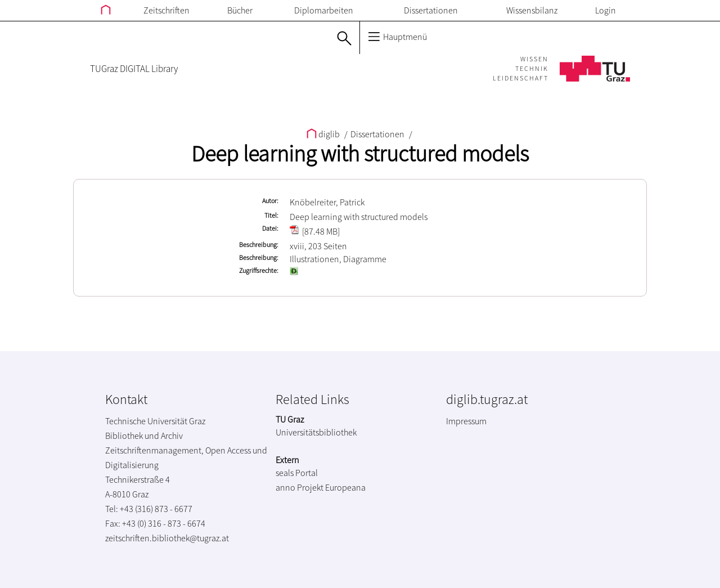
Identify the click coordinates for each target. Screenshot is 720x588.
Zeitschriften (166, 10)
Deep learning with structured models (360, 154)
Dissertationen (431, 10)
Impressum (466, 421)
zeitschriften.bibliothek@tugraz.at (167, 538)
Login (606, 10)
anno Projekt (300, 487)
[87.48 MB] (315, 231)
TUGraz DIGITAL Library (134, 69)
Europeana (345, 487)
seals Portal (297, 473)
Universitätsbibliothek (316, 432)
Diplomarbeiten (324, 10)
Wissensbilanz (532, 10)
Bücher (240, 10)
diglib (324, 134)
